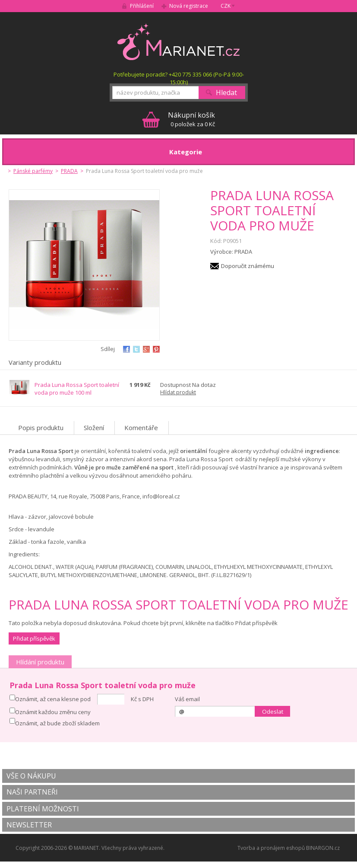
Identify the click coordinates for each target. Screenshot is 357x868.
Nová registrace (189, 6)
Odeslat (273, 712)
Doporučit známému (248, 266)
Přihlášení (142, 6)
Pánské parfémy (33, 171)
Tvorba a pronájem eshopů (271, 848)
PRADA (69, 171)
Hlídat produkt (178, 392)
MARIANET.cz (178, 41)
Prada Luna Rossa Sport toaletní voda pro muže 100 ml (77, 389)
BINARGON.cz (323, 848)
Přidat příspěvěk (34, 638)
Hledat (226, 93)
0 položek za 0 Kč (191, 119)
